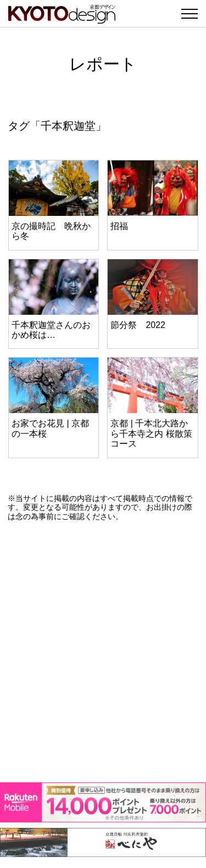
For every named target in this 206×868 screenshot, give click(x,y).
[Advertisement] (103, 652)
